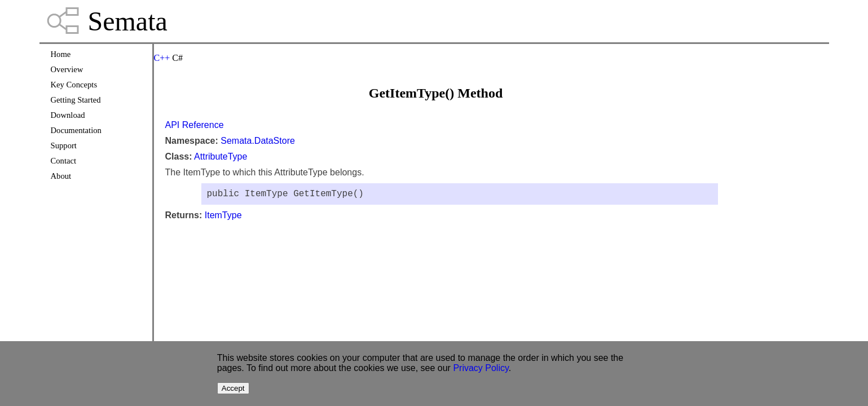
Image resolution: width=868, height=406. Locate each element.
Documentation (76, 130)
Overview (67, 69)
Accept (233, 388)
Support (64, 145)
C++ (162, 58)
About (61, 176)
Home (61, 54)
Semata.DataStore (258, 141)
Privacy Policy (481, 368)
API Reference (195, 125)
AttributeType (221, 156)
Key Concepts (74, 85)
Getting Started (76, 100)
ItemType (223, 217)
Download (68, 115)
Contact (64, 161)
